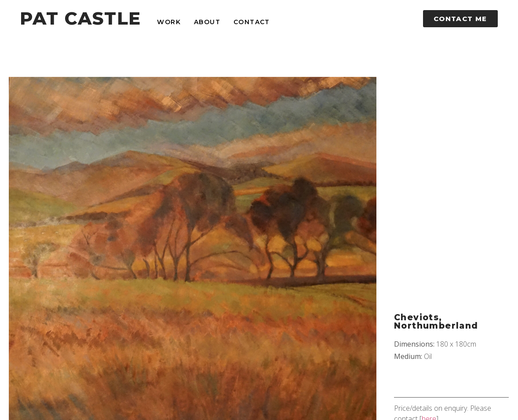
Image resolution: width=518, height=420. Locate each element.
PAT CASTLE (80, 18)
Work (169, 22)
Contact (252, 22)
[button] (460, 19)
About (207, 22)
